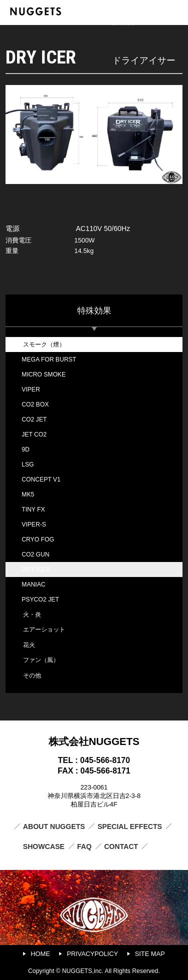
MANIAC (33, 584)
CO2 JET (34, 419)
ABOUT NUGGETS (54, 826)
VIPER (31, 389)
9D (26, 449)
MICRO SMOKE (44, 374)
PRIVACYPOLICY (92, 954)
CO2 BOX (35, 404)
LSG (28, 464)
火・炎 (32, 614)
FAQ (84, 846)
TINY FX (33, 509)
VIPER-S (34, 524)
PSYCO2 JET (40, 599)
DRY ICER (36, 569)
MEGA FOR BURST (49, 359)
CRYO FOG (38, 539)
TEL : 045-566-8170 (94, 760)
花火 (29, 645)
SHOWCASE (44, 846)
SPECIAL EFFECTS (130, 826)
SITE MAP (150, 954)
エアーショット (44, 629)
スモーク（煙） (44, 344)
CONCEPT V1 (41, 479)
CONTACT (121, 846)
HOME (40, 954)
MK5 (28, 494)
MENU (176, 12)
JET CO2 (34, 434)
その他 (32, 675)
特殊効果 (94, 310)
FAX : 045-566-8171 (94, 771)
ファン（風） (41, 660)
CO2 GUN (35, 554)
